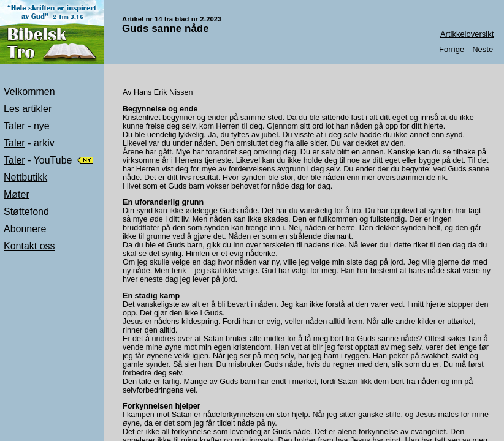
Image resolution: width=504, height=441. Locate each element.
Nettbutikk (25, 177)
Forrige (452, 49)
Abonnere (25, 229)
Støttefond (26, 212)
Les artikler (28, 109)
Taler (14, 126)
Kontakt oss (29, 246)
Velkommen (29, 92)
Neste (483, 49)
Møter (17, 194)
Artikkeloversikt (467, 34)
